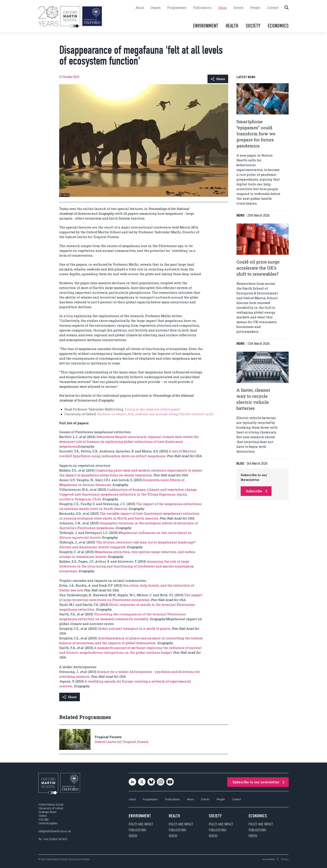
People (255, 8)
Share (218, 79)
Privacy (285, 859)
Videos (133, 836)
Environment (206, 26)
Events (238, 8)
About (140, 8)
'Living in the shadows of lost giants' (153, 409)
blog (70, 316)
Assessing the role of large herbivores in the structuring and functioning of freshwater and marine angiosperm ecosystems (126, 566)
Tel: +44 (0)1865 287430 (53, 839)
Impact (155, 8)
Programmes (177, 8)
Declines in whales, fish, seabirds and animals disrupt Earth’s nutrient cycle (155, 414)
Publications (202, 8)
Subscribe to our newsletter (258, 782)
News (223, 8)
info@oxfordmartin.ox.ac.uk (55, 831)
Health (232, 26)
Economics (278, 26)
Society (253, 26)
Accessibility (269, 859)
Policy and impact (141, 824)
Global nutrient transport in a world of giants (134, 628)
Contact (273, 8)
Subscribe (257, 491)
